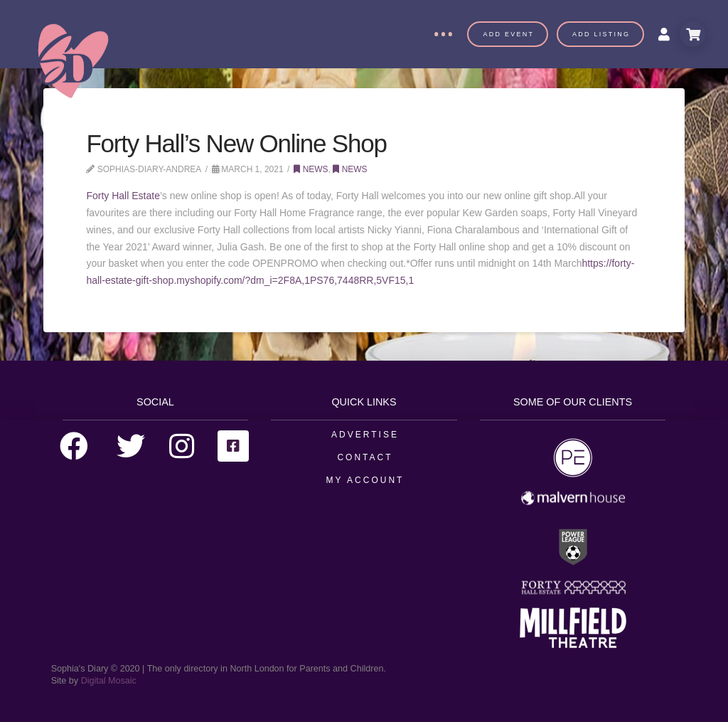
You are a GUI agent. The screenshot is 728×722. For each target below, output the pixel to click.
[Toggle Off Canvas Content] (443, 34)
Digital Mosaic (109, 681)
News (311, 169)
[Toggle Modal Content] (692, 34)
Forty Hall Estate (123, 196)
